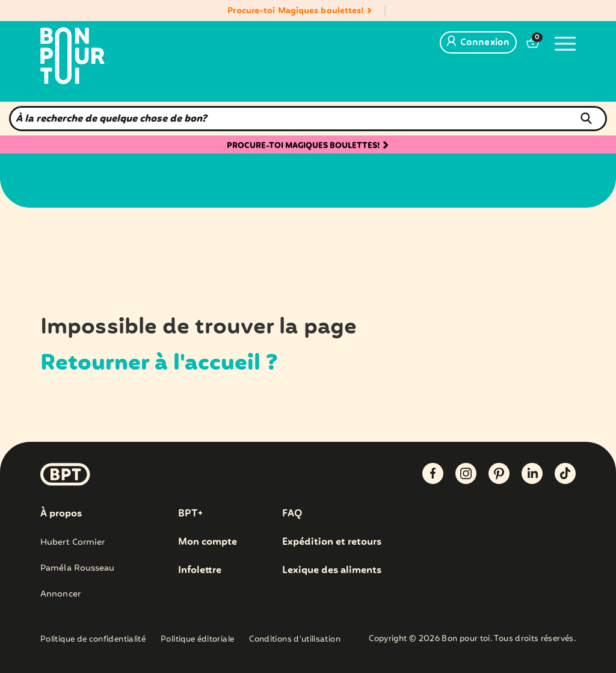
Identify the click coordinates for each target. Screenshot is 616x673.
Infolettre (200, 571)
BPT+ (190, 514)
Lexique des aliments (332, 571)
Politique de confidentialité (93, 640)
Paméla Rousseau (78, 568)
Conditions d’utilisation (295, 640)
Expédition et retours (332, 542)
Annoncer (60, 594)
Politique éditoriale (197, 640)
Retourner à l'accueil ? (159, 364)
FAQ (292, 514)
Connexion (478, 43)
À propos (61, 514)
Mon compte (208, 542)
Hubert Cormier (72, 542)
